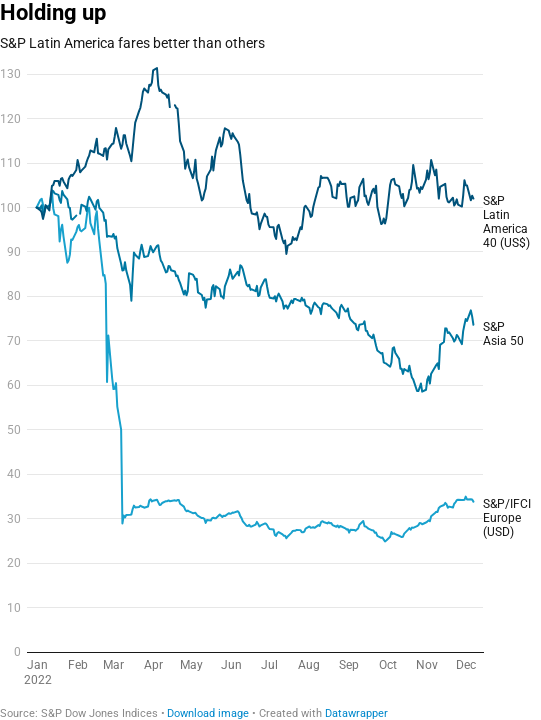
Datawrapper (356, 713)
